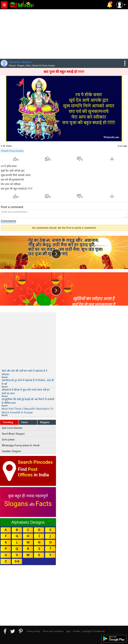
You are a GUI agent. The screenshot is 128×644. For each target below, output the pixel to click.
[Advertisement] (64, 33)
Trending (8, 422)
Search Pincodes (35, 462)
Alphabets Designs (28, 522)
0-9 (17, 561)
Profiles (76, 631)
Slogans (45, 422)
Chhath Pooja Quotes (12, 151)
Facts (25, 422)
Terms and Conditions (53, 631)
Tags (68, 631)
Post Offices (28, 472)
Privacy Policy (33, 631)
